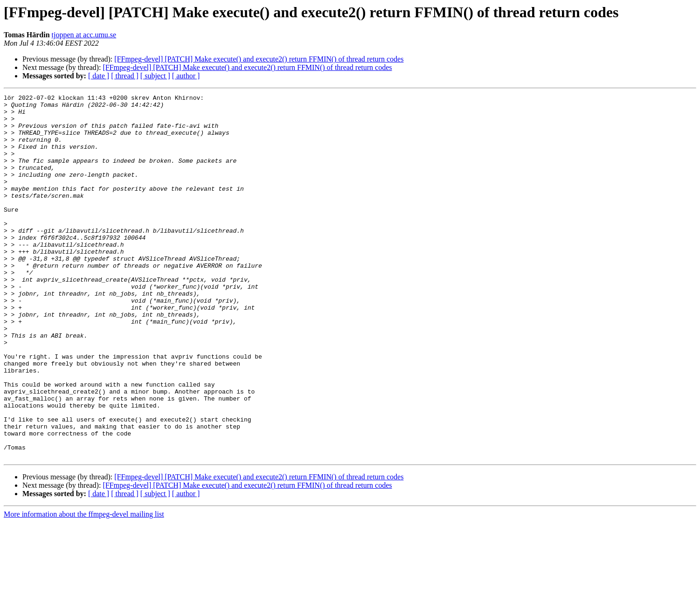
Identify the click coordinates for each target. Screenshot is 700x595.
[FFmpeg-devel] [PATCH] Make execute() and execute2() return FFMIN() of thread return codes (259, 59)
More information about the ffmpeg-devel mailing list (84, 587)
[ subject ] (155, 76)
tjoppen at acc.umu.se (84, 35)
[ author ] (186, 76)
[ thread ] (125, 76)
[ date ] (99, 76)
